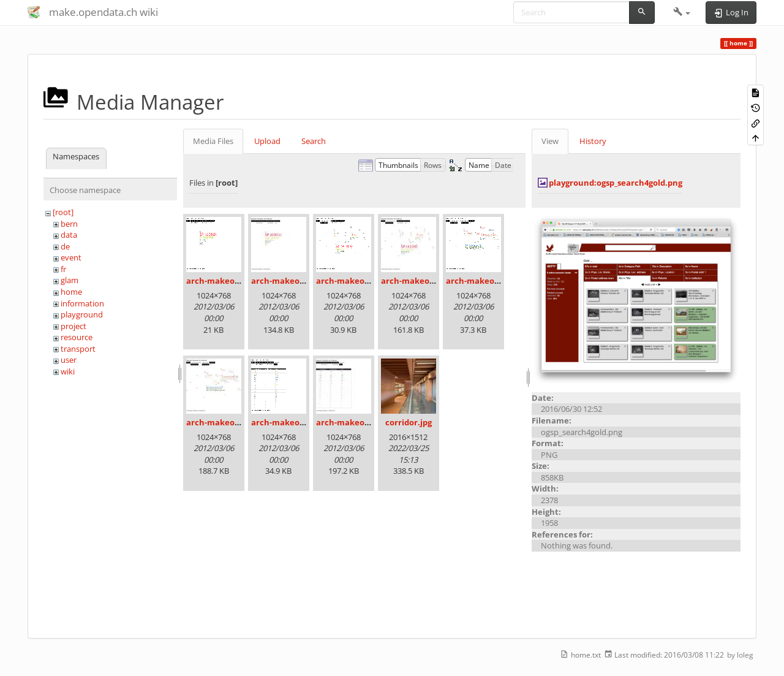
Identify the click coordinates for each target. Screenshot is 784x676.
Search (314, 141)
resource (77, 337)
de (65, 246)
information (82, 303)
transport (78, 349)
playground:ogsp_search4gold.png (616, 183)
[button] (682, 12)
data (69, 235)
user (69, 360)
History (593, 141)
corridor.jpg (409, 422)
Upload (267, 141)
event (71, 257)
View (550, 141)
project (73, 326)
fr (63, 269)
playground (82, 314)
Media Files (213, 141)
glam (70, 280)
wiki (68, 371)
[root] (63, 212)
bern (69, 224)
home (71, 292)
